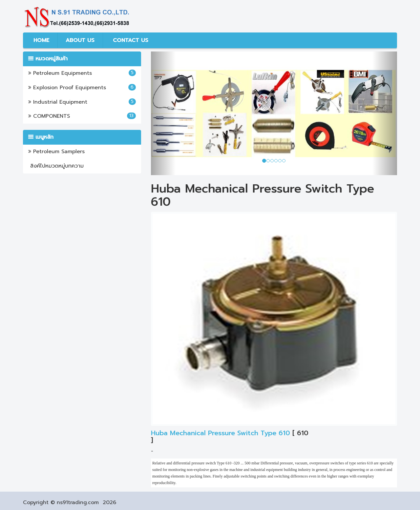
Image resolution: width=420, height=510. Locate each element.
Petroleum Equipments (82, 73)
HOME (40, 40)
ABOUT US (80, 40)
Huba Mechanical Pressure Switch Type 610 (220, 433)
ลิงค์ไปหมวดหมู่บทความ (56, 166)
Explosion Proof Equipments (82, 88)
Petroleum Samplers (56, 152)
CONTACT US (130, 40)
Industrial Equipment (82, 102)
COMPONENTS (82, 116)
